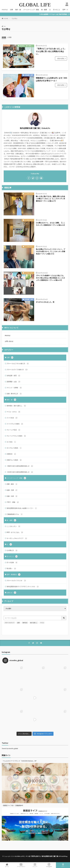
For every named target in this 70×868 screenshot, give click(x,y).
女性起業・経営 (29, 75)
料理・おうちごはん (15, 532)
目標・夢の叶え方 (14, 394)
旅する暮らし (34, 623)
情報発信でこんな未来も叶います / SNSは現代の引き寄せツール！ (51, 79)
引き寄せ (15, 18)
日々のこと (57, 10)
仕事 (11, 10)
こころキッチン (29, 194)
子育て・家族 (13, 502)
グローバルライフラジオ (16, 581)
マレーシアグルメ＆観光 (16, 436)
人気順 (9, 37)
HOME (6, 18)
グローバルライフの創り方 (17, 370)
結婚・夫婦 (12, 490)
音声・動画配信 (14, 575)
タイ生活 (11, 442)
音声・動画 (66, 10)
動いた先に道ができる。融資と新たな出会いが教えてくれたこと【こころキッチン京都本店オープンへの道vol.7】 (50, 199)
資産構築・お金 (14, 382)
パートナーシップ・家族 (31, 10)
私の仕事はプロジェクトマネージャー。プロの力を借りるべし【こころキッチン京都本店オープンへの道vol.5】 (50, 251)
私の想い (11, 569)
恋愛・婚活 (12, 484)
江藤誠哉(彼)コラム (15, 514)
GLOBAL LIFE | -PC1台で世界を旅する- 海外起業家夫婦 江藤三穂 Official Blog (41, 856)
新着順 (4, 37)
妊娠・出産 (12, 496)
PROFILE (5, 10)
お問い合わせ (9, 341)
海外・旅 (18, 10)
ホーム (7, 865)
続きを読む (61, 58)
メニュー (35, 865)
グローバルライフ (10, 623)
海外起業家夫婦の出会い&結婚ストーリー (22, 508)
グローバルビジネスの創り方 (18, 364)
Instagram (49, 865)
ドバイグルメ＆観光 (15, 424)
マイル (42, 623)
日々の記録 (12, 562)
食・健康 (44, 10)
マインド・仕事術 (14, 388)
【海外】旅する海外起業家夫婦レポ (20, 466)
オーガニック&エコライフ (17, 538)
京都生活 (11, 454)
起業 (18, 623)
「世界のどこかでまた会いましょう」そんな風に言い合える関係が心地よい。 (51, 51)
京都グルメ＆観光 (14, 460)
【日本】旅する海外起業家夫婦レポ (20, 472)
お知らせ (11, 593)
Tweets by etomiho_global (10, 748)
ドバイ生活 (12, 418)
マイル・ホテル (14, 412)
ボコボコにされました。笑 (45, 302)
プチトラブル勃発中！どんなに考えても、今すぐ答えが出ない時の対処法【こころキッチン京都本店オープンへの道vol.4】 (50, 278)
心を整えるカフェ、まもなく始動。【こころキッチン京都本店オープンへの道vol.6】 (51, 224)
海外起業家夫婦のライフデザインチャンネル (23, 587)
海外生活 (25, 623)
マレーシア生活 (14, 430)
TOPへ (63, 865)
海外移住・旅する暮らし (26, 46)
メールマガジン (21, 865)
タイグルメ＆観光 (14, 448)
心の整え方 (12, 550)
